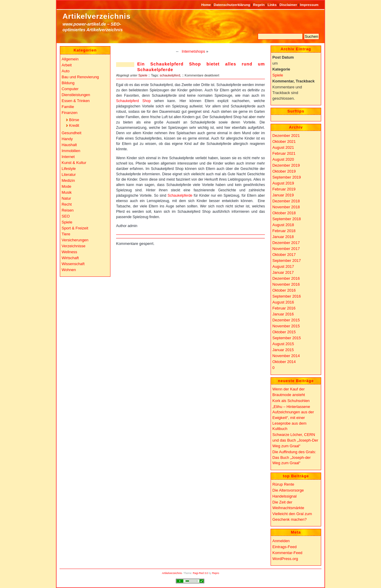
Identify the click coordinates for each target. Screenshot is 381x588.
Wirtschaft (70, 258)
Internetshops (193, 51)
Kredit (74, 125)
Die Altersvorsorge (288, 490)
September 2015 (287, 338)
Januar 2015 (283, 350)
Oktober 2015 (284, 332)
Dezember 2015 (286, 320)
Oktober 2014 (284, 362)
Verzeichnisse (74, 246)
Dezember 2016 (286, 278)
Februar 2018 (284, 231)
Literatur (69, 175)
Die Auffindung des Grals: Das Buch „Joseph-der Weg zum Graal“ (294, 457)
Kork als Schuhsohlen (291, 401)
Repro (216, 573)
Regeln (259, 5)
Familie (68, 107)
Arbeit (67, 65)
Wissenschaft (73, 264)
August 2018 (283, 225)
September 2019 (287, 177)
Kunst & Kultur (74, 163)
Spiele (143, 75)
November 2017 (286, 249)
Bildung (68, 83)
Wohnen (69, 270)
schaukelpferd (170, 75)
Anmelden (281, 541)
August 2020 (283, 159)
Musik (67, 192)
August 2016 (283, 302)
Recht (67, 204)
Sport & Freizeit (75, 228)
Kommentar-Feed (287, 553)
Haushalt (69, 145)
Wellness (69, 252)
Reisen (68, 210)
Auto (66, 71)
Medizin (68, 180)
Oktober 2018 (284, 213)
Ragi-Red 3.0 (200, 573)
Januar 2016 (283, 314)
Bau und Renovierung (80, 77)
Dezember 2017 (286, 243)
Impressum (309, 5)
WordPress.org (285, 559)
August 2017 (283, 266)
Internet (68, 157)
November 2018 (286, 207)
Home (207, 5)
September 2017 (287, 261)
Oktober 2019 (284, 171)
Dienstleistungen (76, 95)
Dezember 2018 (286, 201)
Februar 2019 (284, 189)
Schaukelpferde (180, 196)
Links (273, 5)
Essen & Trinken (76, 101)
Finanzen (70, 113)
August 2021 (283, 147)
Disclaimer (289, 5)
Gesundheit (71, 133)
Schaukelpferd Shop (133, 101)
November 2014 (286, 356)
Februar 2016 (284, 308)
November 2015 (286, 326)
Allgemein (70, 59)
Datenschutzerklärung (232, 5)
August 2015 (283, 344)
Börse (74, 120)
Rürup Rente (283, 484)
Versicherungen (75, 240)
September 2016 (287, 296)
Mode (66, 186)
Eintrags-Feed (284, 547)
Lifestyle (69, 169)
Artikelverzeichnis (97, 16)
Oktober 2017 (284, 255)
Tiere (66, 234)
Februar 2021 (284, 153)
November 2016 (286, 284)
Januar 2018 (283, 237)
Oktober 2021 (284, 141)
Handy (67, 139)
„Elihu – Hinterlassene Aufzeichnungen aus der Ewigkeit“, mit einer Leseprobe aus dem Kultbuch (293, 418)
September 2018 (287, 219)
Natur (66, 198)
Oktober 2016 (284, 290)
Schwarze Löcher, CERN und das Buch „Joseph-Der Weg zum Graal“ (295, 440)
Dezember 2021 (286, 136)
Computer (70, 89)
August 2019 (283, 183)
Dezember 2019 (286, 165)
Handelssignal (284, 496)
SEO (66, 216)
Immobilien (71, 151)
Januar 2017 (283, 272)
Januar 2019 (283, 195)
